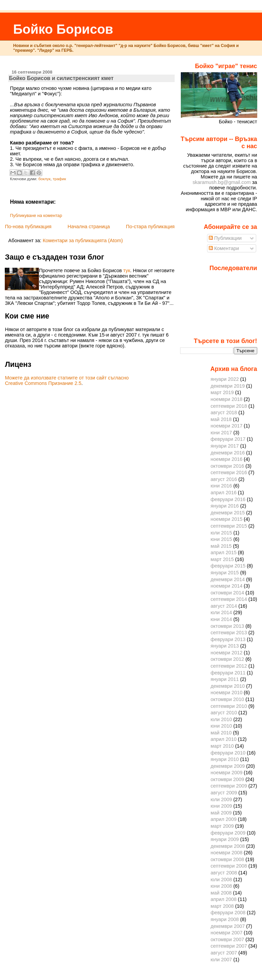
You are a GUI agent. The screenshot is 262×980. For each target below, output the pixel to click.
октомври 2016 (227, 466)
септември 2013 (229, 633)
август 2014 (224, 606)
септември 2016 (229, 472)
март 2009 (222, 826)
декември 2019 (228, 386)
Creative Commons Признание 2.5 (43, 383)
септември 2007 (229, 946)
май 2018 (221, 419)
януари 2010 (225, 759)
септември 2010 (229, 706)
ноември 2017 (226, 426)
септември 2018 (229, 406)
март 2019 (222, 392)
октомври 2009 (227, 779)
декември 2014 (228, 579)
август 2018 (224, 413)
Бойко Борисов (63, 29)
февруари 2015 (228, 566)
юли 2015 (221, 533)
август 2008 (224, 873)
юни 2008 (221, 886)
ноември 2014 (226, 586)
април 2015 (223, 553)
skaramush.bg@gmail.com (222, 182)
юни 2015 (221, 539)
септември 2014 (229, 599)
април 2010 (223, 739)
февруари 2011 (228, 673)
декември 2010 (228, 686)
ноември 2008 (226, 853)
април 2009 (223, 819)
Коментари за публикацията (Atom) (83, 240)
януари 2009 (225, 839)
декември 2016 (228, 453)
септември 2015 (229, 526)
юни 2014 (221, 619)
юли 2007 (221, 960)
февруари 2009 (228, 833)
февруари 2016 (228, 499)
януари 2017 (225, 446)
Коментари (224, 248)
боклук (44, 179)
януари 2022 (225, 379)
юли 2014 (221, 612)
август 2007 (224, 953)
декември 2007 (228, 926)
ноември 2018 (226, 399)
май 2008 (221, 893)
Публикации (225, 238)
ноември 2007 (226, 933)
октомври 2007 (227, 939)
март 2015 (222, 559)
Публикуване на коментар (36, 216)
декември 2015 (228, 513)
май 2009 (221, 813)
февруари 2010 (228, 753)
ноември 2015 (226, 519)
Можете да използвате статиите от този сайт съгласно (67, 378)
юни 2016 (221, 486)
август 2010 (224, 713)
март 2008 (222, 906)
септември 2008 (229, 866)
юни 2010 (221, 726)
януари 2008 (225, 919)
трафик (59, 179)
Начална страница (89, 227)
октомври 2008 (227, 859)
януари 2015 (225, 573)
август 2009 (224, 793)
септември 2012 (229, 666)
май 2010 (221, 733)
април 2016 (223, 493)
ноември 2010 (226, 693)
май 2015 (221, 546)
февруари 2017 (228, 439)
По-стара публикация (150, 227)
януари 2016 (225, 506)
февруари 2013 (228, 639)
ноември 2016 (226, 459)
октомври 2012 (227, 659)
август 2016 (224, 479)
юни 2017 (221, 433)
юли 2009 (221, 799)
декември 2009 (228, 766)
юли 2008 (221, 880)
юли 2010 (221, 719)
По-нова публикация (28, 227)
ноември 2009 (226, 773)
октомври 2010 (227, 699)
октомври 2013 (227, 626)
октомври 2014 (227, 593)
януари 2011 (225, 679)
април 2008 (223, 899)
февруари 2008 (228, 913)
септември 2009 (229, 786)
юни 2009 (221, 806)
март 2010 (222, 746)
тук (127, 270)
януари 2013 (225, 646)
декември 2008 (228, 846)
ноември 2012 (226, 653)
